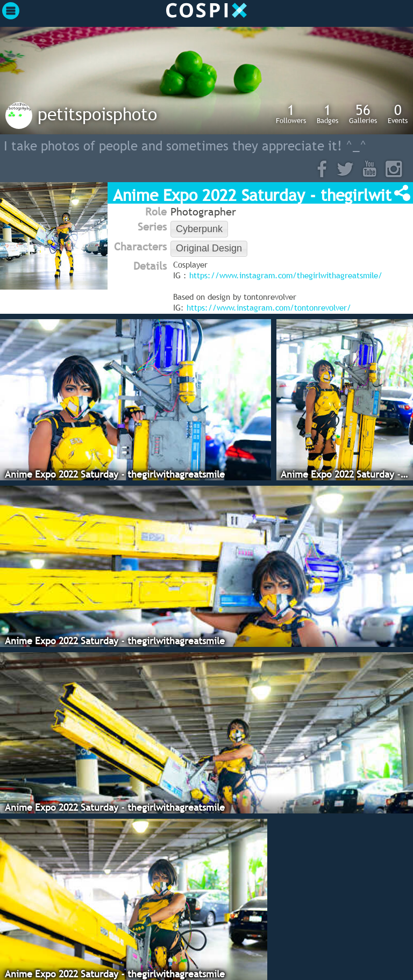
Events (398, 113)
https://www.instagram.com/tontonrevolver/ (269, 307)
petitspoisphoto (97, 114)
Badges (327, 113)
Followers (291, 113)
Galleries (363, 113)
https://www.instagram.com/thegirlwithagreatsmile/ (286, 275)
